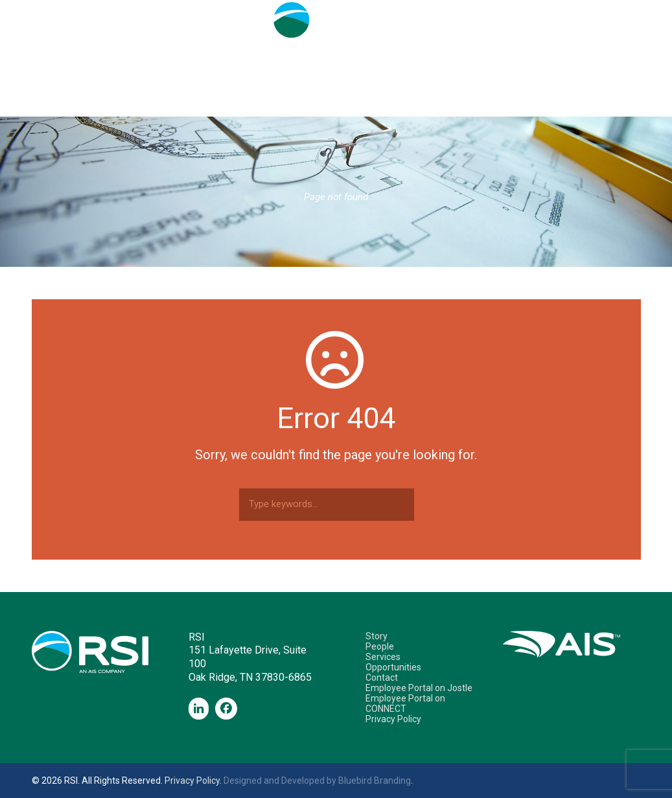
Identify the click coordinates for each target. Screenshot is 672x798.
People (248, 103)
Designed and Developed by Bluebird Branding (317, 781)
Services (314, 103)
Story (189, 103)
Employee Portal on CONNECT (405, 703)
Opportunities (398, 103)
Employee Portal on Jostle (419, 688)
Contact (483, 103)
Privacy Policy (393, 719)
